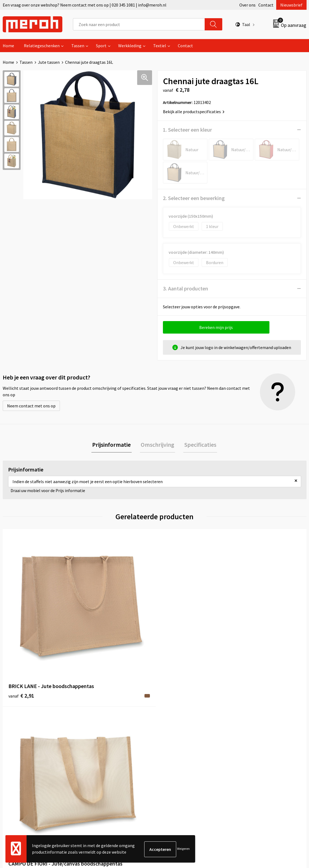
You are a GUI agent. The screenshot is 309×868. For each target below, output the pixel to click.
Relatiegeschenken (42, 46)
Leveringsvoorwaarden (257, 722)
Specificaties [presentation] (198, 445)
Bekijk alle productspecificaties (194, 112)
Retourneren (173, 722)
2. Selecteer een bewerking (194, 198)
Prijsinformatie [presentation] (113, 445)
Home (8, 46)
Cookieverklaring (252, 730)
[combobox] (139, 24)
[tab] (113, 445)
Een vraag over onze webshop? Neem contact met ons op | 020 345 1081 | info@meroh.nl (85, 5)
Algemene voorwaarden (258, 714)
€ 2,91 (21, 627)
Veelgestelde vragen (105, 730)
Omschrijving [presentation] (157, 445)
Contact (266, 5)
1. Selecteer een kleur (187, 130)
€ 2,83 (249, 627)
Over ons (247, 5)
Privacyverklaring (252, 739)
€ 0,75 (173, 627)
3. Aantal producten (186, 288)
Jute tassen (49, 62)
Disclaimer (246, 747)
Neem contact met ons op (31, 406)
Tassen (78, 46)
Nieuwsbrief (291, 5)
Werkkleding (130, 46)
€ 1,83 (97, 635)
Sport (101, 46)
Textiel (160, 46)
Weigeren (183, 849)
